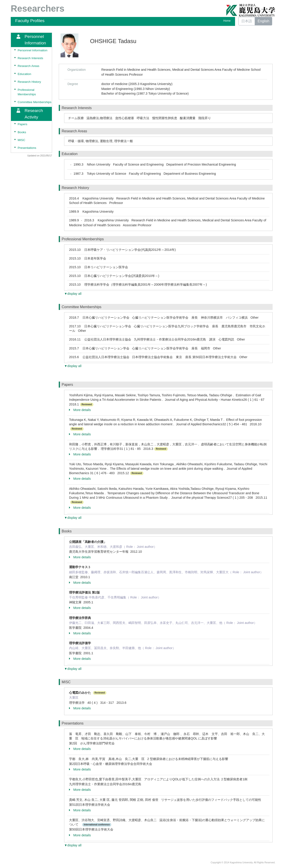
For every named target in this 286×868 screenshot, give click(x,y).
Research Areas (28, 66)
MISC (21, 140)
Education (24, 74)
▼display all (73, 294)
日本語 (247, 21)
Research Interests (30, 58)
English (263, 21)
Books (22, 132)
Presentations (27, 148)
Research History (29, 82)
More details (80, 410)
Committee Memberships (35, 102)
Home (227, 21)
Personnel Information (33, 50)
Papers (22, 124)
